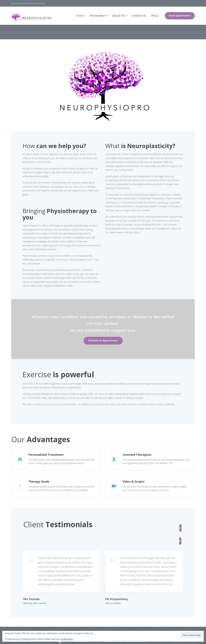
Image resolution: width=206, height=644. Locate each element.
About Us (118, 16)
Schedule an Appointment (103, 341)
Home (80, 16)
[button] (169, 524)
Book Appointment (180, 16)
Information (98, 16)
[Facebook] (14, 623)
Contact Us (139, 16)
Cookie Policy (67, 639)
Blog (154, 16)
